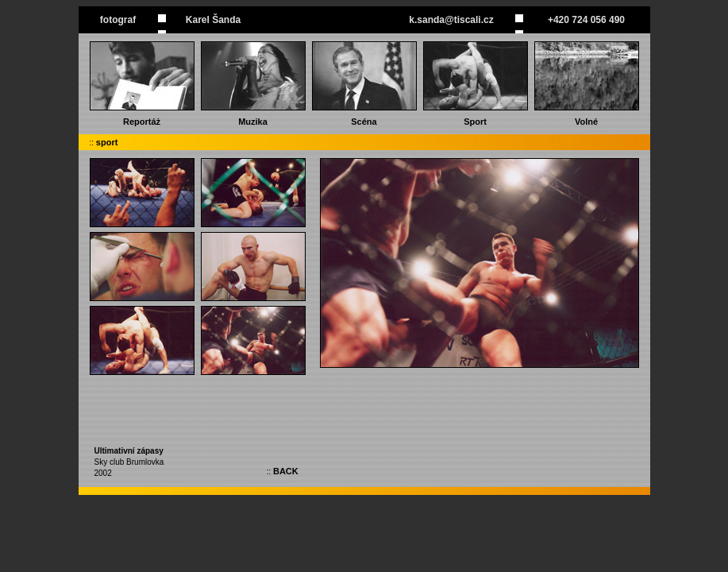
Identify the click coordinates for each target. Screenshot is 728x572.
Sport (475, 122)
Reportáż (142, 122)
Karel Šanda (213, 20)
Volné (586, 122)
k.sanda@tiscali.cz (451, 20)
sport (107, 142)
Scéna (364, 122)
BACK (286, 471)
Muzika (253, 122)
